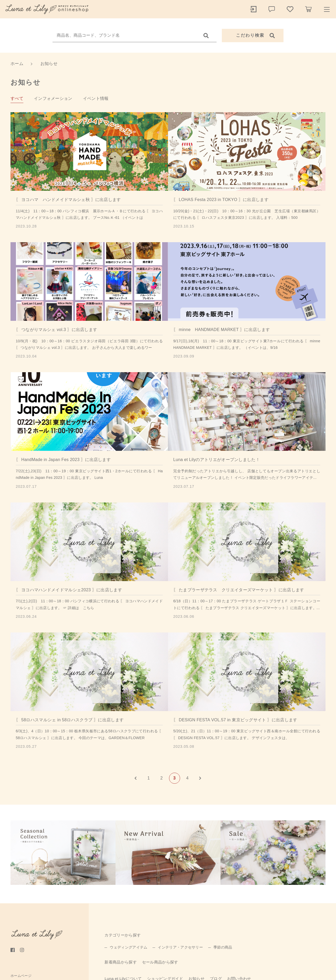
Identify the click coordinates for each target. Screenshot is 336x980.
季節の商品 (223, 947)
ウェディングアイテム (128, 947)
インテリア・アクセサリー (180, 947)
